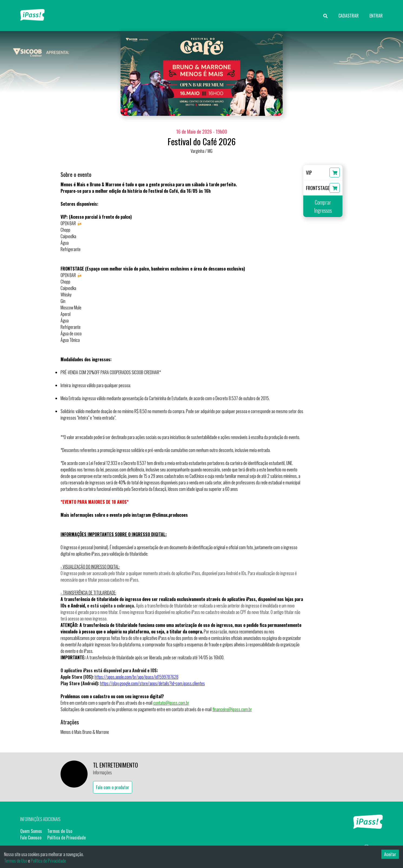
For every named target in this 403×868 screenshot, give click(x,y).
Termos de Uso (60, 831)
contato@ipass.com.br (171, 703)
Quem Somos (31, 831)
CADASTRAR (349, 16)
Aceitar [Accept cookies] (390, 854)
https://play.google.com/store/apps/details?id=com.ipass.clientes (152, 683)
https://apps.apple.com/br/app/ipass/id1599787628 (136, 677)
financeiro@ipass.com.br (232, 709)
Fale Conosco (31, 837)
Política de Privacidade (66, 837)
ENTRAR (376, 16)
